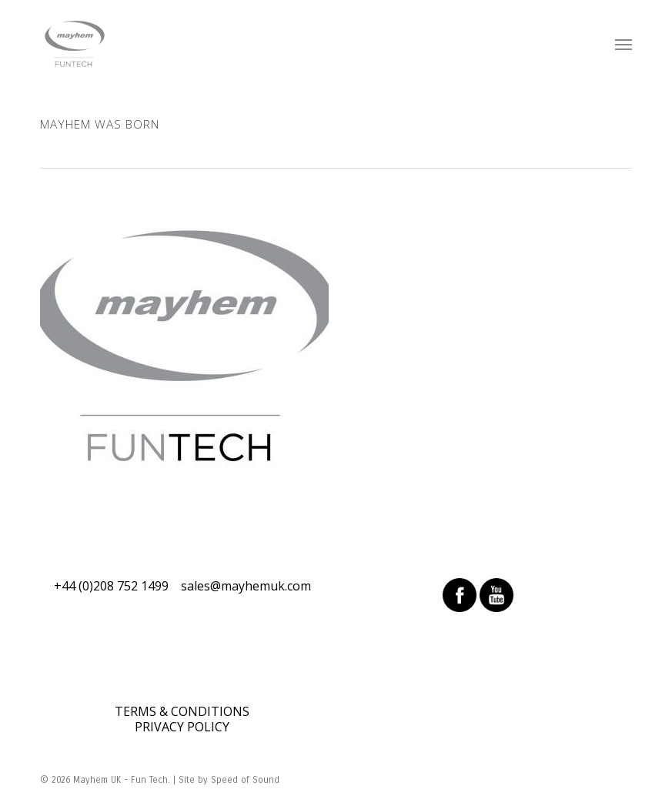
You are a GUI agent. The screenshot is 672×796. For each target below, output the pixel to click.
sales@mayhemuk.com (246, 586)
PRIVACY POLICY (182, 727)
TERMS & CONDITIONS (182, 711)
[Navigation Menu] (624, 44)
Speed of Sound (245, 780)
